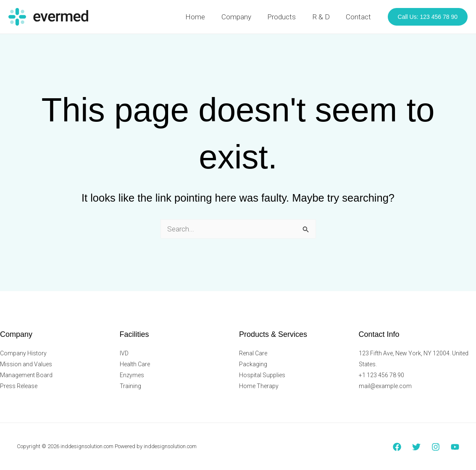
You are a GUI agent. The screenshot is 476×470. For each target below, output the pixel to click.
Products (287, 17)
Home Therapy (259, 386)
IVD (124, 353)
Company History (23, 353)
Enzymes (132, 375)
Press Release (19, 386)
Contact (360, 17)
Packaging (253, 364)
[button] (428, 17)
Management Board (26, 375)
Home (204, 17)
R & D (324, 17)
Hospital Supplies (262, 375)
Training (130, 386)
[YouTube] (455, 447)
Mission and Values (26, 364)
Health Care (135, 364)
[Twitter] (416, 447)
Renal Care (253, 353)
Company (243, 17)
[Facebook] (397, 447)
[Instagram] (436, 447)
